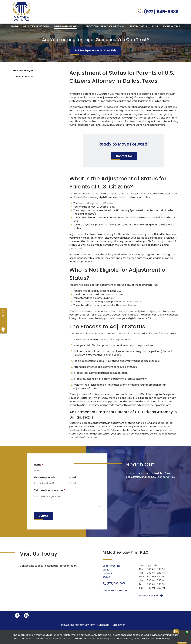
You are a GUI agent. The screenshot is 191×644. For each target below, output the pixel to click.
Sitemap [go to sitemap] (104, 625)
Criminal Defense (23, 77)
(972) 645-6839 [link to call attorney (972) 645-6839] (114, 583)
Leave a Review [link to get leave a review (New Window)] (151, 596)
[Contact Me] (171, 27)
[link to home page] (21, 12)
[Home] (15, 27)
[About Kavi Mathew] (36, 27)
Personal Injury (21, 71)
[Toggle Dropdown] (80, 27)
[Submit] (44, 516)
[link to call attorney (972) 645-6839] (157, 12)
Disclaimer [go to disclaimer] (119, 625)
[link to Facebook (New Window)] (17, 615)
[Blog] (155, 27)
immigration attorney (82, 318)
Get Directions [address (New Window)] (115, 591)
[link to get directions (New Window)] (119, 572)
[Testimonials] (138, 27)
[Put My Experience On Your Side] (96, 51)
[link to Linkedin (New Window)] (26, 615)
